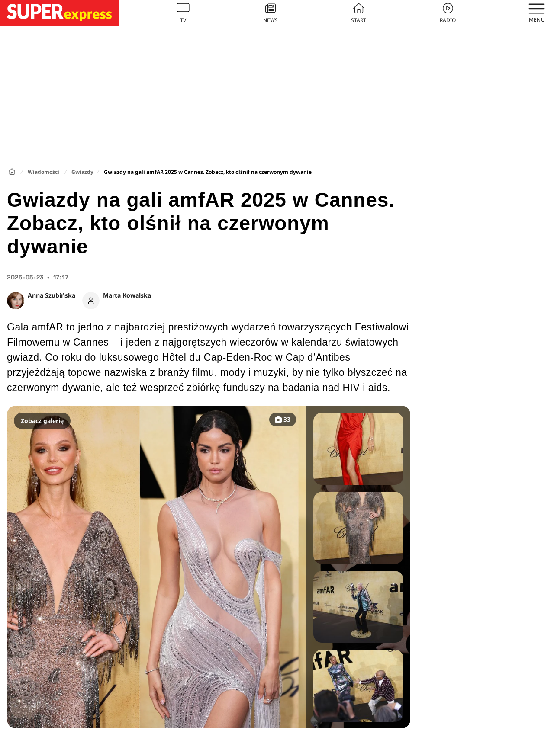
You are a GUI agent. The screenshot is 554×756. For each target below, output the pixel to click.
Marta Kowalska (127, 295)
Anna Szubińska (52, 295)
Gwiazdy (82, 172)
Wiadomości (43, 172)
